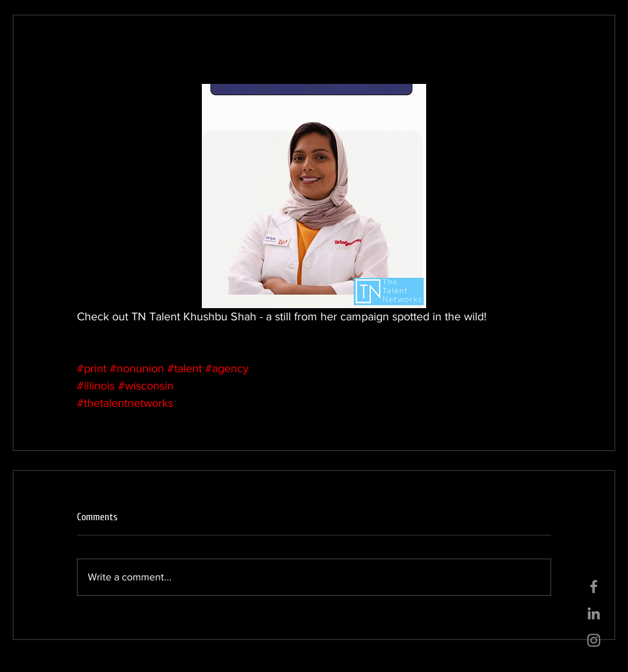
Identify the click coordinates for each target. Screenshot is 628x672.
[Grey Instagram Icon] (594, 640)
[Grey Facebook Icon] (594, 586)
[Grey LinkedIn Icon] (594, 613)
